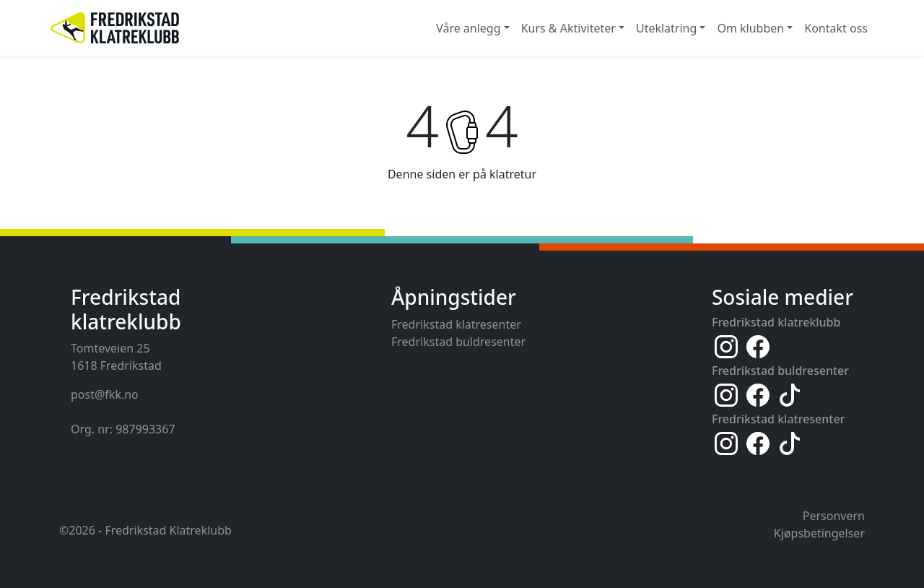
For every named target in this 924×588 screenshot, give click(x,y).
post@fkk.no (105, 394)
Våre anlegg (468, 28)
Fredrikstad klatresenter (456, 324)
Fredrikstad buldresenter (458, 342)
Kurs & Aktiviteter (568, 28)
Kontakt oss (836, 28)
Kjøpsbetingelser (819, 533)
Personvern (834, 516)
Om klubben (750, 28)
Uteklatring (666, 28)
